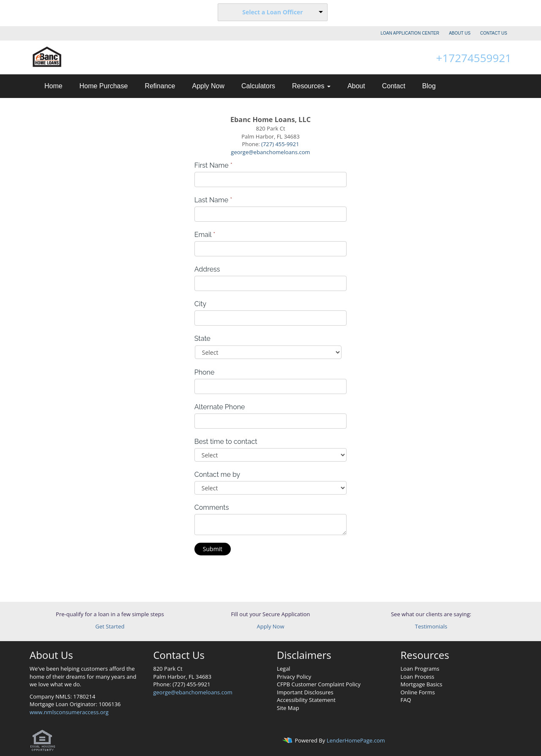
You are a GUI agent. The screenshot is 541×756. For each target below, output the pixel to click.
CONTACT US (494, 33)
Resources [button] (311, 86)
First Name (213, 165)
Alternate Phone (220, 407)
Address (207, 269)
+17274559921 (474, 58)
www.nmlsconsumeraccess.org (69, 712)
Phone (205, 372)
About (356, 86)
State (202, 339)
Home (53, 86)
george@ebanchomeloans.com (270, 152)
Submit (213, 549)
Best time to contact (226, 442)
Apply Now (208, 86)
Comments (212, 507)
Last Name (213, 200)
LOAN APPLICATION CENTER (410, 33)
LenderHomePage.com (356, 741)
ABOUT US (460, 33)
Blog (429, 86)
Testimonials (431, 626)
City (201, 304)
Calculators (258, 86)
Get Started (110, 626)
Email (205, 235)
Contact (394, 86)
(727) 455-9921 (280, 144)
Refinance (160, 86)
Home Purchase (104, 86)
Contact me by (217, 475)
